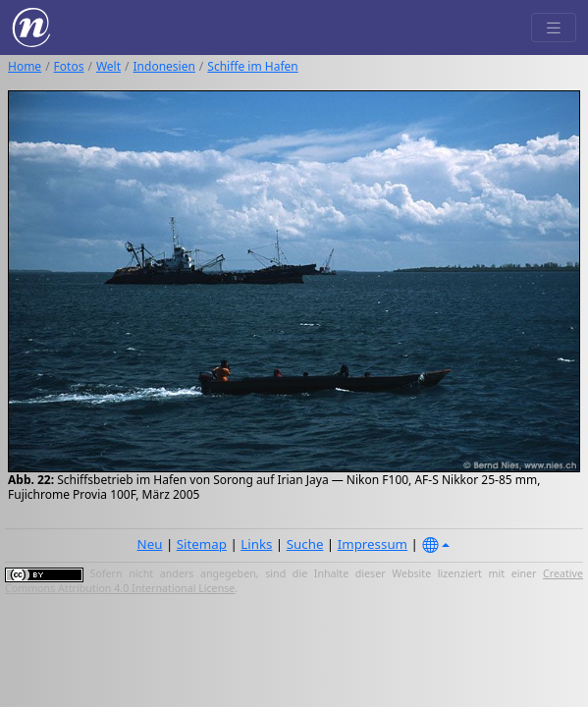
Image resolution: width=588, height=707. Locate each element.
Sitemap (202, 544)
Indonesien (164, 66)
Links (256, 544)
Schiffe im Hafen (252, 66)
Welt (108, 66)
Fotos (69, 66)
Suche (305, 544)
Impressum (373, 544)
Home (25, 66)
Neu (150, 544)
